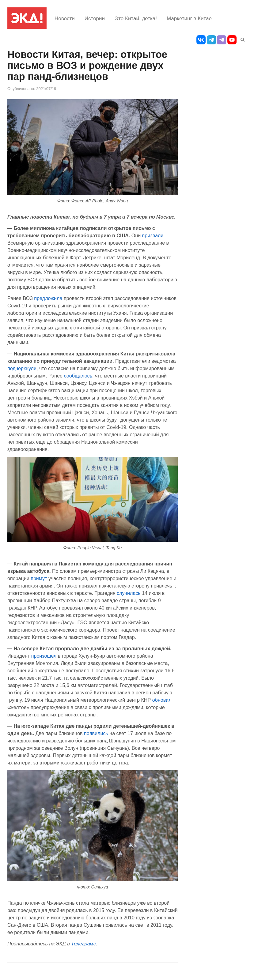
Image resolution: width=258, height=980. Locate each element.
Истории (95, 19)
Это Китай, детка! (136, 19)
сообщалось (78, 376)
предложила (48, 298)
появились (96, 733)
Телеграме (84, 944)
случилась (129, 593)
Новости (65, 19)
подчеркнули (22, 368)
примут (39, 578)
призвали (153, 235)
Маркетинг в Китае (189, 19)
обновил (162, 700)
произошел (44, 656)
